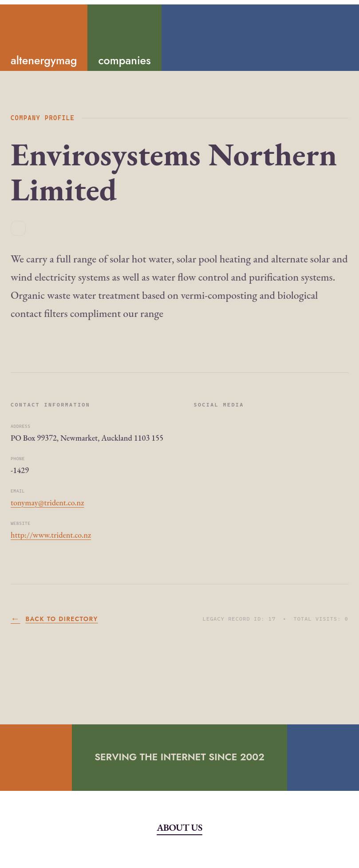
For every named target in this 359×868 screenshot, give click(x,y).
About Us (179, 827)
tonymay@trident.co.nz (47, 502)
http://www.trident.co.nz (51, 535)
